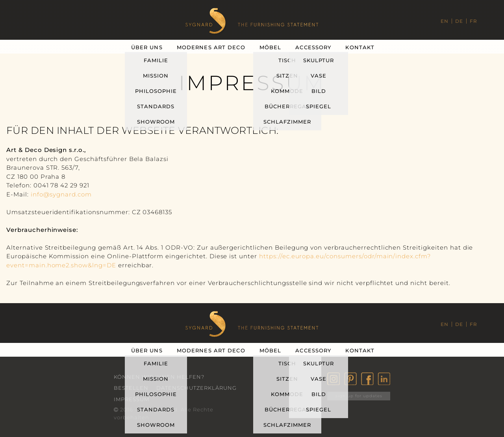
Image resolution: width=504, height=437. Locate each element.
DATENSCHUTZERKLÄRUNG (196, 388)
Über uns (147, 47)
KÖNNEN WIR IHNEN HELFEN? (159, 377)
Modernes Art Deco (211, 47)
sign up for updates (359, 396)
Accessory (313, 47)
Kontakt (360, 47)
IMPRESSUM (132, 399)
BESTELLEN (131, 388)
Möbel (271, 47)
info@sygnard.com (61, 194)
